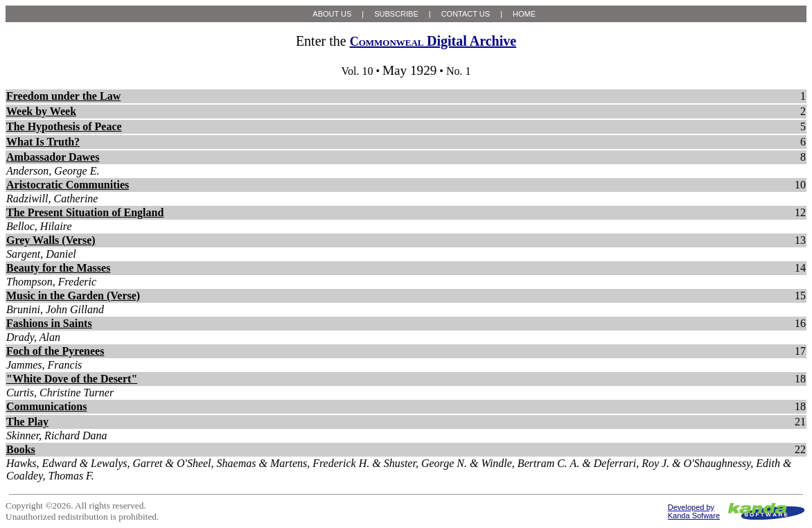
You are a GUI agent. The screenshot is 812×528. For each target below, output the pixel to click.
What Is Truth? (43, 142)
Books (21, 449)
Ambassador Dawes (53, 157)
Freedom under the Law (63, 96)
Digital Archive (433, 41)
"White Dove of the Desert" (72, 379)
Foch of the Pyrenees (55, 351)
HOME (524, 14)
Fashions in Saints (49, 323)
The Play (27, 422)
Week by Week (41, 111)
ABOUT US (332, 14)
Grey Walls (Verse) (51, 240)
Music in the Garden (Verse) (73, 296)
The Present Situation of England (85, 212)
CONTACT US (466, 14)
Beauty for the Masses (58, 268)
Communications (46, 406)
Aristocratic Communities (68, 185)
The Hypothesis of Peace (64, 126)
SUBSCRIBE (396, 14)
